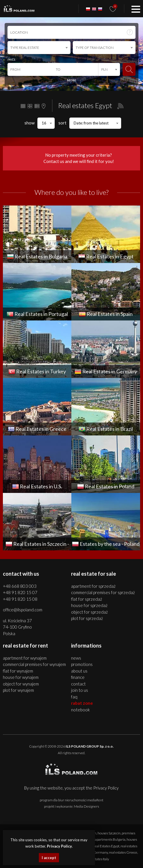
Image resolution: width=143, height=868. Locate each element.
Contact (78, 684)
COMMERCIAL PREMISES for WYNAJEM (34, 664)
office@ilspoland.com (23, 610)
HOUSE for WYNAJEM (21, 677)
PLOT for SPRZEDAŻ (87, 618)
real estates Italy (97, 859)
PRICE (12, 59)
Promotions (82, 664)
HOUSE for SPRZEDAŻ (89, 605)
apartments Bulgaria (110, 839)
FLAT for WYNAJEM (18, 671)
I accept (49, 858)
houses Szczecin (109, 833)
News (76, 658)
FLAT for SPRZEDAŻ (87, 599)
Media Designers (86, 806)
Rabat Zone (82, 703)
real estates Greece (123, 852)
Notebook (80, 710)
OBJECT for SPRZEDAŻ (89, 612)
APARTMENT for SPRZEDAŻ (93, 586)
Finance (78, 677)
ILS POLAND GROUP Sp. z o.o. (90, 746)
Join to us (80, 690)
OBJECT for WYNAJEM (21, 684)
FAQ (74, 697)
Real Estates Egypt (106, 846)
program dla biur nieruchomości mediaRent (71, 800)
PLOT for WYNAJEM (18, 690)
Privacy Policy (106, 788)
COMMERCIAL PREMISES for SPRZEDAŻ (103, 592)
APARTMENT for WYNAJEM (25, 658)
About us (79, 671)
